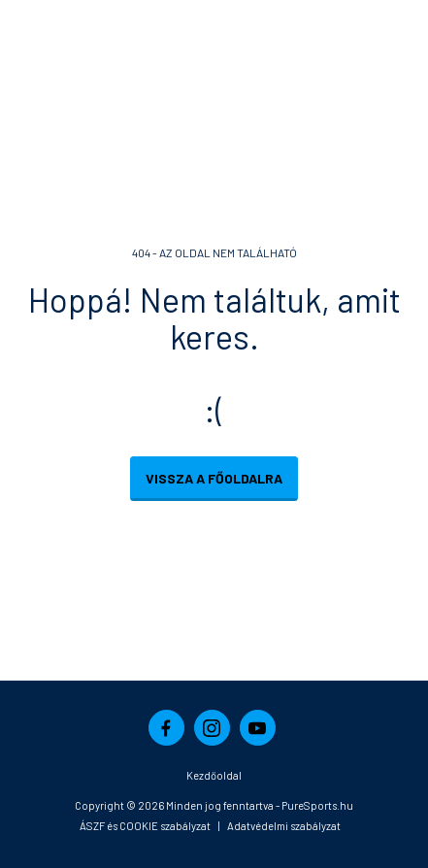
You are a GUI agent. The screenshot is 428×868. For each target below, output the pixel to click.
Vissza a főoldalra (214, 478)
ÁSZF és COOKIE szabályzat (145, 826)
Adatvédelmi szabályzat (284, 826)
